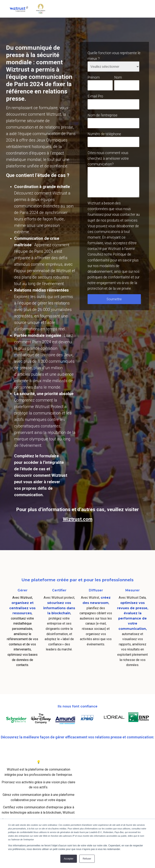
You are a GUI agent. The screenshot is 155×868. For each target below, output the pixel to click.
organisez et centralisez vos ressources (22, 608)
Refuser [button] (87, 859)
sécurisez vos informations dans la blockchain (59, 608)
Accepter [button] (69, 859)
